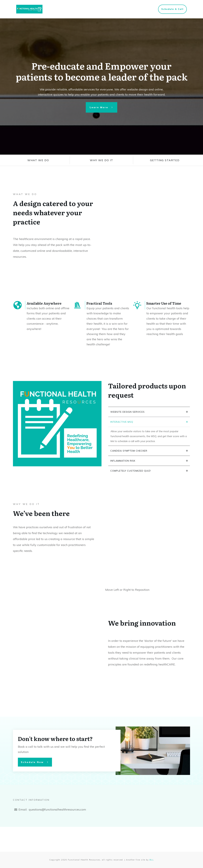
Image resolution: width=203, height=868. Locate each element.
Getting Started (165, 160)
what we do (38, 160)
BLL (152, 860)
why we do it (102, 160)
